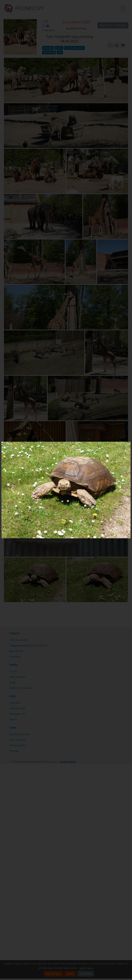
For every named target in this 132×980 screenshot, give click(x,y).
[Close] (130, 443)
